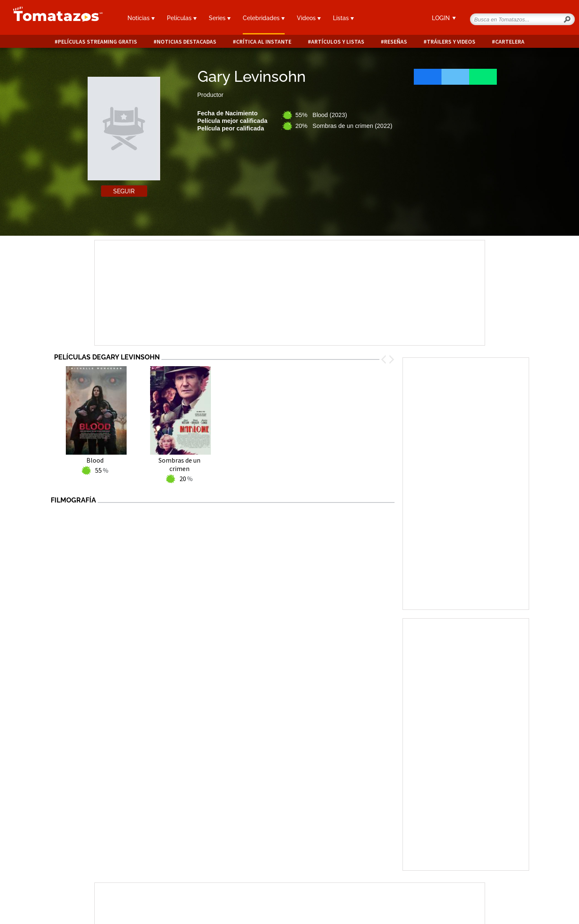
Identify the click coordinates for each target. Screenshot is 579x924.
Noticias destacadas (187, 42)
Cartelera (510, 42)
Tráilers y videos (451, 42)
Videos (309, 18)
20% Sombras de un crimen (344, 126)
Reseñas (396, 42)
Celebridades (264, 18)
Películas (182, 18)
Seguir (124, 191)
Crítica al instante (264, 42)
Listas (343, 18)
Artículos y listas (338, 42)
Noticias (141, 18)
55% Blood (321, 115)
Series (220, 18)
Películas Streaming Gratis (97, 42)
